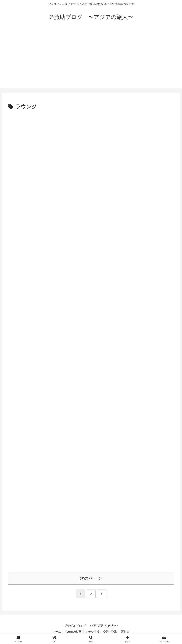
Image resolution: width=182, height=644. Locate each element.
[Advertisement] (91, 61)
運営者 (126, 632)
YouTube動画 (73, 632)
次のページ (91, 579)
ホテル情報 (92, 632)
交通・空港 (110, 632)
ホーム (56, 632)
